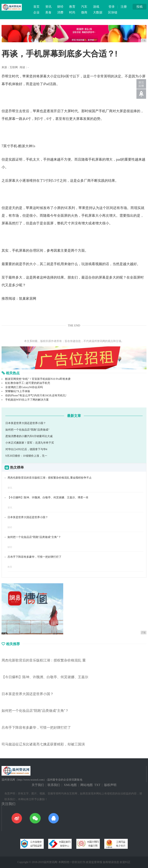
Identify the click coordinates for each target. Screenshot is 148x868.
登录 (112, 7)
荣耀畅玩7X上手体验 (18, 391)
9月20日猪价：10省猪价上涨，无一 (26, 456)
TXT (97, 785)
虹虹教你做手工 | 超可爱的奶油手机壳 (28, 383)
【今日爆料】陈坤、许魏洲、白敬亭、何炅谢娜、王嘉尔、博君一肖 (48, 497)
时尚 (72, 12)
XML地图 (70, 785)
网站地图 (87, 785)
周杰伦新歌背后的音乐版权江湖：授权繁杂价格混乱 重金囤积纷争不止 (50, 478)
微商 (84, 12)
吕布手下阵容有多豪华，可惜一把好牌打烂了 (34, 557)
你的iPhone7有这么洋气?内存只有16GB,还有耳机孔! (36, 395)
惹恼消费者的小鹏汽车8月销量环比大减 (29, 436)
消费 (60, 12)
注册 (124, 7)
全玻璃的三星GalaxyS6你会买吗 (24, 387)
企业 (36, 12)
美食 (48, 12)
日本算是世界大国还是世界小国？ (26, 423)
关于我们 (38, 785)
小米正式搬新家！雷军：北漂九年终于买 (30, 443)
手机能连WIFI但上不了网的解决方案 (27, 400)
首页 (36, 7)
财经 (60, 7)
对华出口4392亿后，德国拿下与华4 (26, 449)
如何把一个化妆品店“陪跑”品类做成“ (27, 430)
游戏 (96, 7)
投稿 (140, 7)
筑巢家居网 (28, 299)
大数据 (98, 12)
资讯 (48, 7)
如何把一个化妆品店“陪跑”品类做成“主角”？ (34, 537)
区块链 (113, 12)
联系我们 (54, 785)
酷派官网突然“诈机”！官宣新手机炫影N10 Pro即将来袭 (38, 379)
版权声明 (110, 785)
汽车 (84, 7)
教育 (72, 7)
